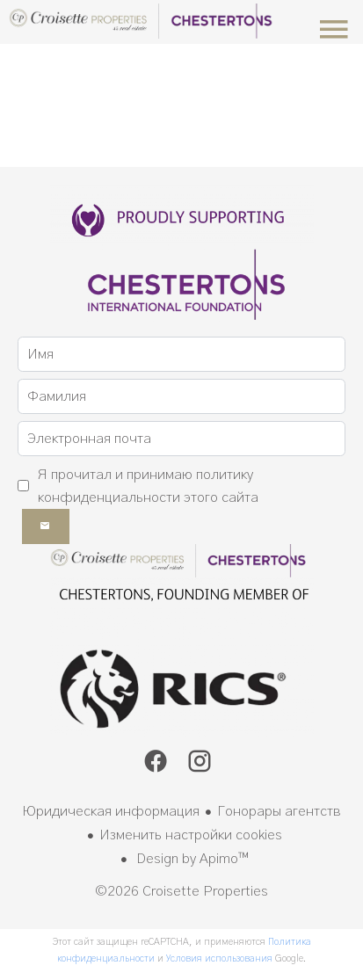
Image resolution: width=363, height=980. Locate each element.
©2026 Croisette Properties (181, 891)
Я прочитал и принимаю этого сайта (148, 486)
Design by (191, 859)
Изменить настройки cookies (191, 835)
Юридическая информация (111, 811)
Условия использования (219, 958)
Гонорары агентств (279, 811)
